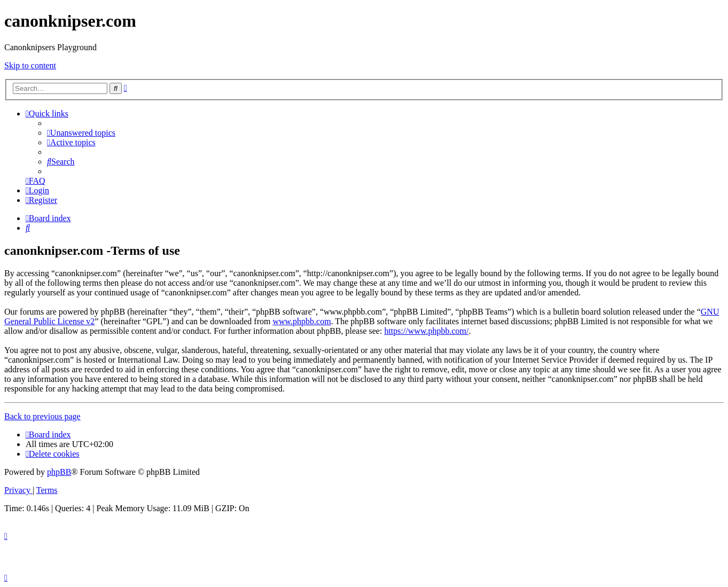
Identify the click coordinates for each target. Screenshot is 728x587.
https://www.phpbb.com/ (426, 331)
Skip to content (30, 65)
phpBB (59, 472)
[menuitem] (81, 133)
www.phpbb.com (302, 321)
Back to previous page (42, 416)
